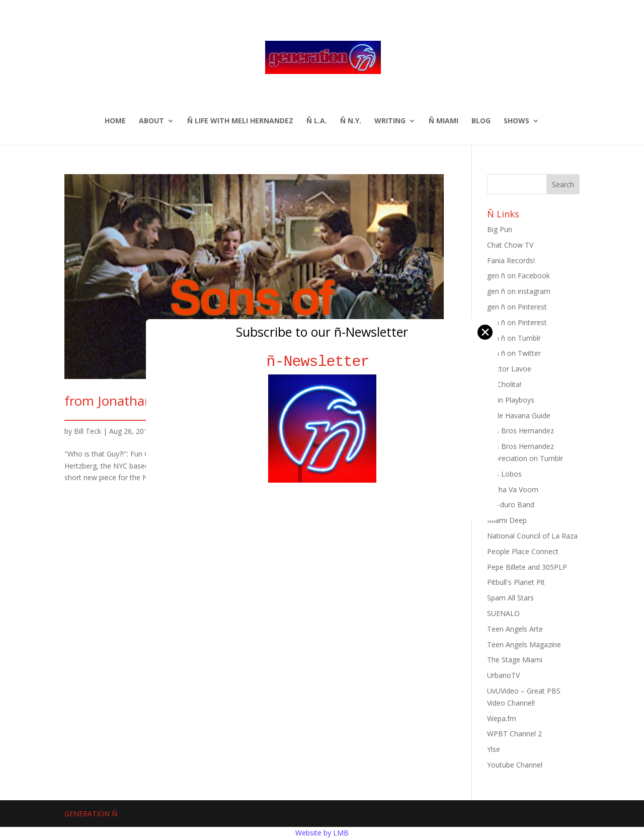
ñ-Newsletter (322, 362)
